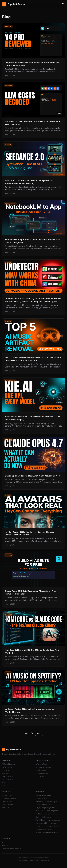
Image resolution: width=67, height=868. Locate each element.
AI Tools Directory (8, 764)
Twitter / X (6, 842)
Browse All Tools (8, 805)
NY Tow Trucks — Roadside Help (47, 832)
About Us (5, 808)
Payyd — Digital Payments (45, 808)
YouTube (5, 845)
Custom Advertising (9, 799)
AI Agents (6, 773)
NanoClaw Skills (8, 780)
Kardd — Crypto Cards (44, 805)
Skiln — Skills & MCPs (43, 795)
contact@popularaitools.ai (12, 848)
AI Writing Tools (41, 764)
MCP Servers (7, 770)
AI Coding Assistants (43, 773)
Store (4, 786)
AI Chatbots (40, 776)
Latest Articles (7, 802)
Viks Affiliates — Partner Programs (48, 820)
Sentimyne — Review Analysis (46, 802)
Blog (4, 783)
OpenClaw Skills (8, 776)
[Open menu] (63, 4)
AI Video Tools (41, 770)
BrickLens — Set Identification (46, 814)
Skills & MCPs (7, 767)
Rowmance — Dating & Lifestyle (47, 826)
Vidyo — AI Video (42, 799)
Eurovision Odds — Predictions (47, 823)
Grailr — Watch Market (44, 817)
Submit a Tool (7, 795)
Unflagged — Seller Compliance (47, 811)
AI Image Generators (43, 767)
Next (39, 733)
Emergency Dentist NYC (44, 829)
